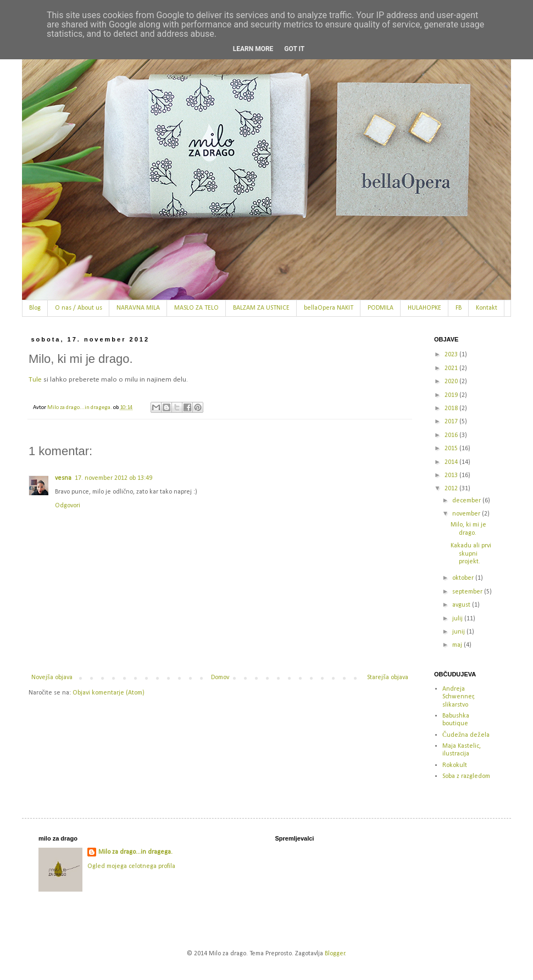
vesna (63, 478)
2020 (452, 382)
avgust (462, 605)
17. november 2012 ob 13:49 (113, 478)
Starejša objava (388, 677)
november (467, 514)
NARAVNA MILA (138, 308)
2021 (452, 368)
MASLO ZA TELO (196, 308)
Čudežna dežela (466, 735)
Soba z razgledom (466, 776)
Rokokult (455, 765)
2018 (452, 408)
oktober (464, 578)
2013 (452, 475)
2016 (452, 435)
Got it (294, 49)
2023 (452, 355)
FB (459, 308)
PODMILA (381, 308)
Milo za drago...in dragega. (135, 852)
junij (459, 632)
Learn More (253, 49)
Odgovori (68, 506)
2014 (452, 462)
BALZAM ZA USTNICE (261, 308)
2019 (452, 395)
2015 (452, 449)
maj (458, 645)
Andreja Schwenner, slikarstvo (459, 697)
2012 (452, 489)
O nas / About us (79, 308)
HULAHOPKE (424, 308)
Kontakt (487, 308)
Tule (35, 380)
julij (458, 619)
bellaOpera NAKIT (329, 308)
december (467, 501)
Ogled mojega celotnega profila (131, 866)
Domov (220, 677)
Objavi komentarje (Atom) (109, 693)
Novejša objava (52, 677)
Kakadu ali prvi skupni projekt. (471, 554)
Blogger (335, 954)
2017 (452, 422)
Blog (35, 308)
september (468, 592)
